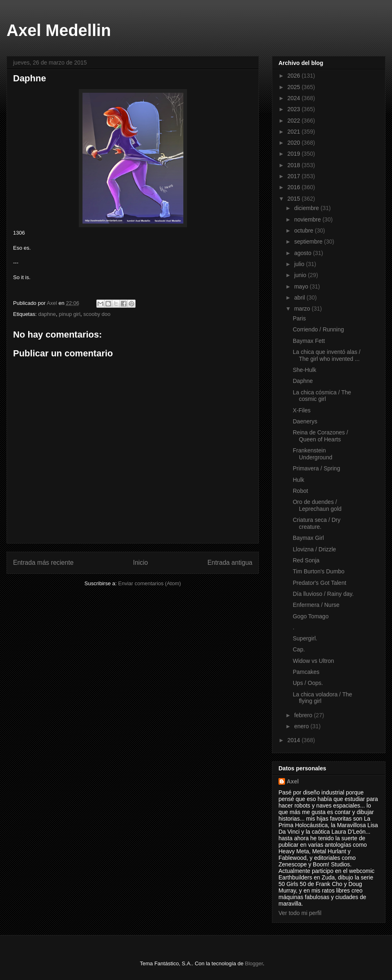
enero (302, 726)
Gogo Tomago (311, 616)
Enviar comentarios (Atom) (149, 583)
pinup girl (70, 314)
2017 (295, 176)
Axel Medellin (59, 30)
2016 (295, 187)
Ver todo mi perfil (300, 913)
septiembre (309, 242)
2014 (295, 740)
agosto (303, 253)
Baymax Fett (309, 341)
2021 (295, 132)
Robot (300, 491)
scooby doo (97, 314)
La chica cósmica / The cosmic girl (322, 396)
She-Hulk (305, 370)
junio (301, 275)
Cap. (299, 649)
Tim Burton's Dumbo (319, 571)
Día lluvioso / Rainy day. (323, 594)
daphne (47, 314)
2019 (295, 154)
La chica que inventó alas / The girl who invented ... (327, 355)
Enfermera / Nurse (316, 605)
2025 (295, 87)
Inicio (140, 563)
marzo (303, 309)
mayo (302, 286)
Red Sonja (306, 560)
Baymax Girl (308, 538)
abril (300, 298)
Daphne (303, 381)
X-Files (302, 410)
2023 (295, 109)
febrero (304, 715)
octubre (304, 230)
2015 (295, 199)
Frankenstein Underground (313, 454)
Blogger (254, 963)
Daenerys (305, 421)
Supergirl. (305, 638)
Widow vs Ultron (313, 661)
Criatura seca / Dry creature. (317, 523)
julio (300, 264)
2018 (295, 165)
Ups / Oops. (308, 683)
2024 (295, 98)
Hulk (298, 480)
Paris (299, 318)
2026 (295, 76)
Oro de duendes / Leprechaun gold (317, 505)
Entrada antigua (230, 563)
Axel (293, 781)
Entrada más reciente (43, 563)
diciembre (307, 208)
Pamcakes (306, 672)
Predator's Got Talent (320, 583)
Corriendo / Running (318, 329)
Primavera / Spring (316, 468)
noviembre (308, 219)
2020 (295, 143)
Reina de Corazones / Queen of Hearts (320, 436)
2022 (295, 121)
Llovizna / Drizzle (314, 549)
